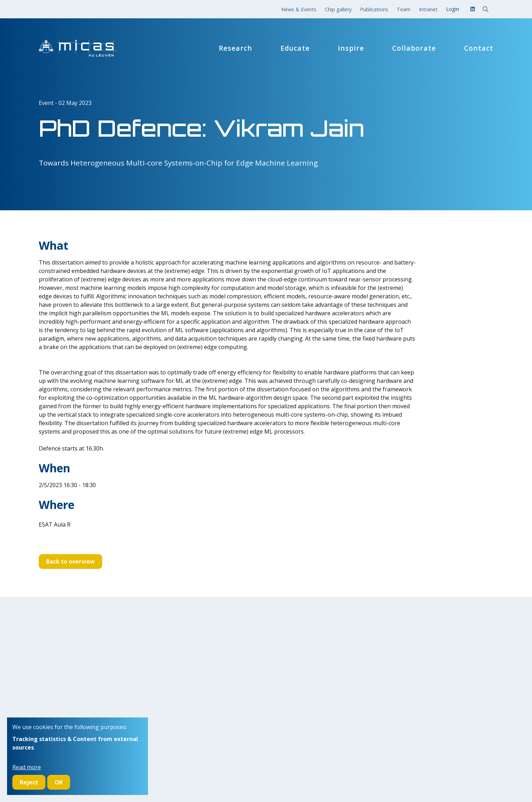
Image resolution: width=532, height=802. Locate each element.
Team (404, 9)
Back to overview (70, 561)
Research (236, 48)
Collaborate (414, 48)
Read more (27, 767)
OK (59, 782)
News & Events (299, 9)
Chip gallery (338, 9)
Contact (479, 48)
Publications (374, 9)
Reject (29, 782)
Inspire (351, 48)
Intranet (428, 9)
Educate (295, 48)
